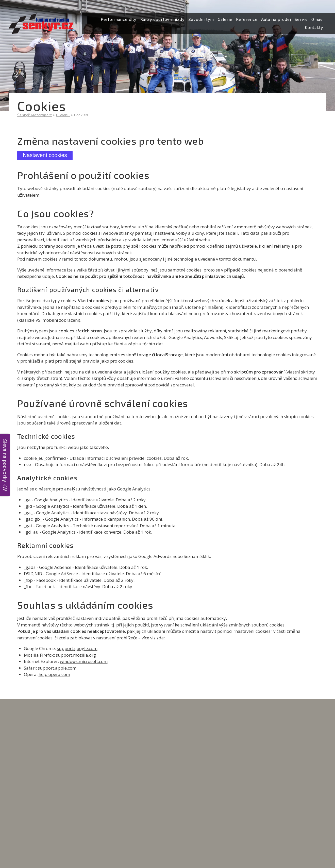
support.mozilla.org (76, 655)
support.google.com (77, 648)
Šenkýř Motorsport (35, 115)
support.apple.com (57, 668)
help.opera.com (54, 674)
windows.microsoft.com (84, 661)
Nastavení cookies (45, 155)
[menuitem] (119, 19)
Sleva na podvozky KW (5, 465)
